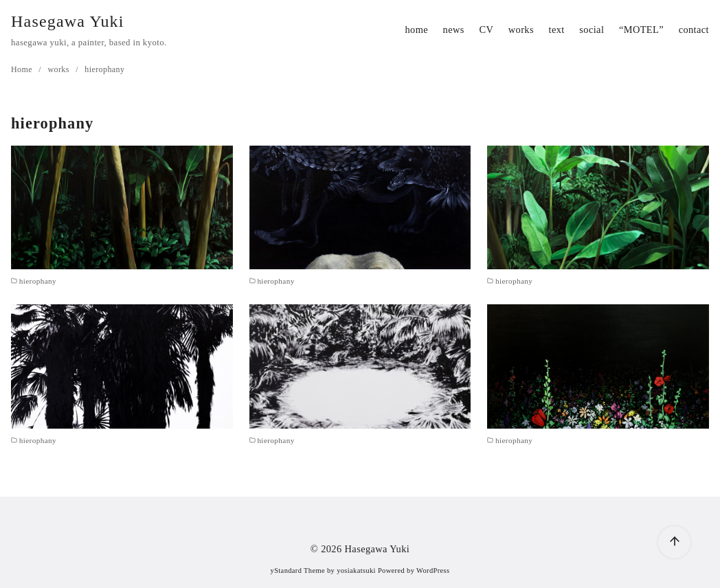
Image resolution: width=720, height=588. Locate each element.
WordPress (433, 570)
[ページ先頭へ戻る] (674, 542)
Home (23, 69)
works (521, 30)
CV (486, 30)
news (454, 30)
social (592, 30)
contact (694, 30)
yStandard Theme (298, 570)
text (557, 30)
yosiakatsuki (356, 570)
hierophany (104, 69)
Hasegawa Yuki (68, 21)
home (416, 30)
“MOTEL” (641, 30)
